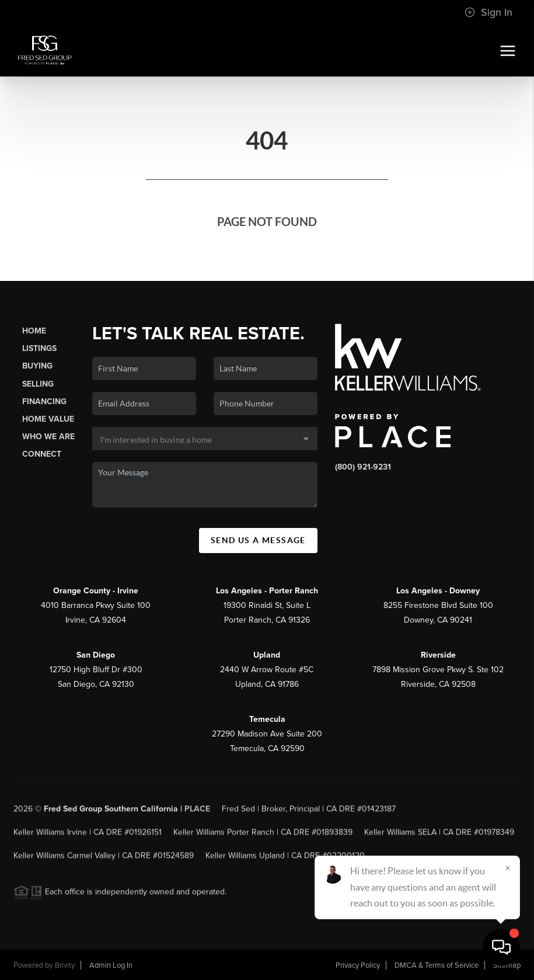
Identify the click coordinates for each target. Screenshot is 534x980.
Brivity (65, 965)
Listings (39, 348)
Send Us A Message (258, 540)
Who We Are (48, 437)
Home (34, 331)
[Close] (508, 868)
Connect (42, 454)
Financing (44, 402)
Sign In (488, 12)
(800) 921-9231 (363, 467)
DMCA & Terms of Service (437, 965)
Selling (38, 384)
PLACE (197, 812)
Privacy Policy (358, 965)
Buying (37, 366)
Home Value (48, 419)
